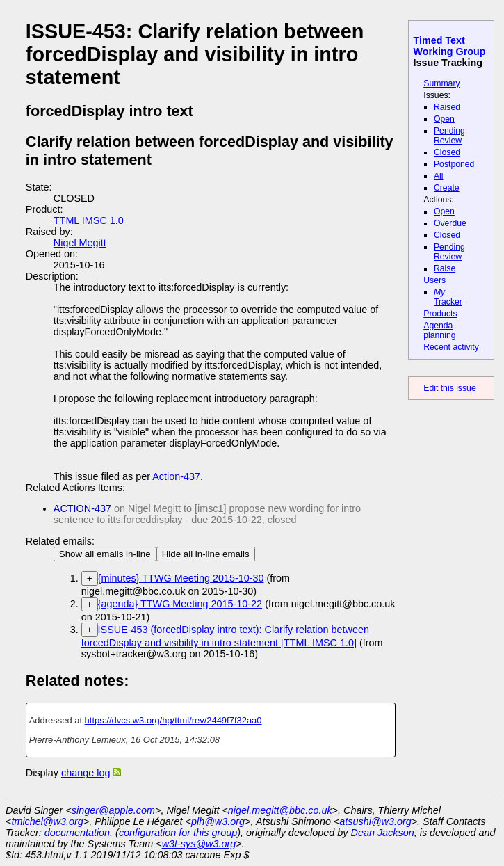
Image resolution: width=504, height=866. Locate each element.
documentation (77, 833)
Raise (445, 268)
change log (86, 773)
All (439, 176)
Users (434, 280)
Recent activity (451, 347)
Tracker (448, 297)
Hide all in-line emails (206, 554)
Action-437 (176, 476)
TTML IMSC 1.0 (89, 220)
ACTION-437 (82, 508)
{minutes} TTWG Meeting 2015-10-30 (181, 578)
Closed (447, 152)
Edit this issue (449, 388)
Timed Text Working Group (450, 46)
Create (447, 188)
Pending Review (449, 136)
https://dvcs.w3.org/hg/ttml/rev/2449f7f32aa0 (173, 720)
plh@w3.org (218, 821)
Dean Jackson (383, 833)
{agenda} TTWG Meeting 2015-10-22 (180, 604)
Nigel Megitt (80, 243)
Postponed (454, 164)
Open (444, 119)
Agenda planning (439, 330)
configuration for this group (178, 833)
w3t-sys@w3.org (199, 844)
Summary (441, 83)
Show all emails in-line (105, 554)
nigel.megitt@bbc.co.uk (280, 810)
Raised (447, 107)
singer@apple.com (113, 810)
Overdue (450, 223)
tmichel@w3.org (47, 821)
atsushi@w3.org (375, 821)
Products (440, 314)
